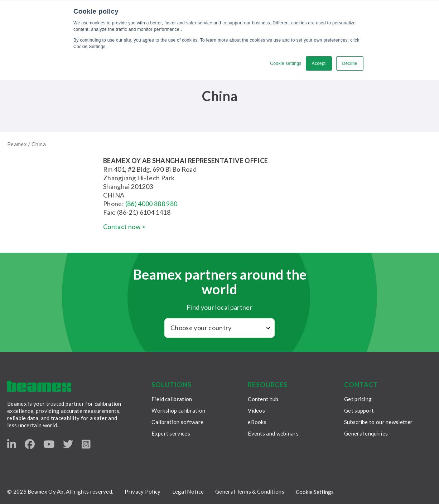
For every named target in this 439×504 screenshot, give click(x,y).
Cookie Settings (315, 492)
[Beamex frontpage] (39, 386)
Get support (359, 410)
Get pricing (358, 399)
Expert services (171, 433)
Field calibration (172, 399)
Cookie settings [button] (286, 63)
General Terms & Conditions (250, 491)
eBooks (257, 422)
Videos (256, 410)
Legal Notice (188, 491)
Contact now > (124, 227)
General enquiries (366, 433)
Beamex (17, 144)
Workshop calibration (178, 410)
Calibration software (177, 422)
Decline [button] (350, 63)
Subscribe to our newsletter (378, 422)
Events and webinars (273, 433)
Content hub (263, 399)
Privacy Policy (143, 491)
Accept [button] (319, 63)
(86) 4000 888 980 (151, 204)
